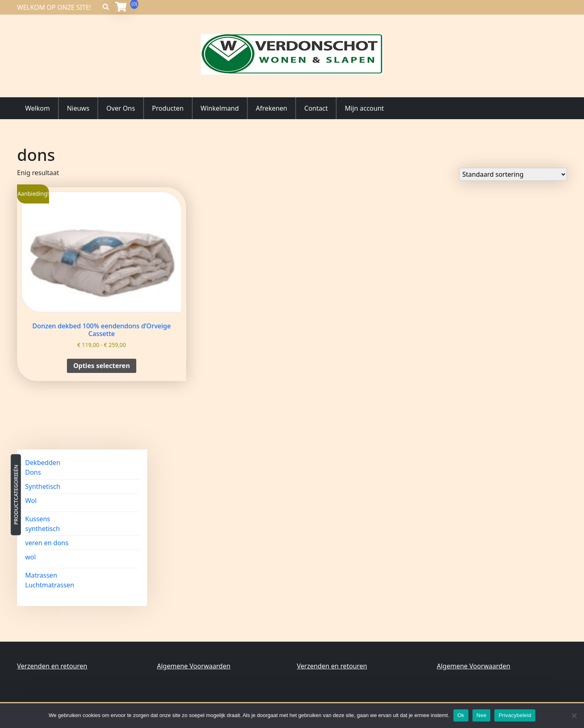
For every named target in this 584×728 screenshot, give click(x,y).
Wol (31, 501)
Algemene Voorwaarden (194, 666)
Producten (168, 108)
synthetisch (43, 529)
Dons (33, 472)
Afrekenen (272, 108)
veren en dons (47, 543)
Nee (482, 715)
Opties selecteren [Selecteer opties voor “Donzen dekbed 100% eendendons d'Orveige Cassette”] (102, 366)
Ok (461, 715)
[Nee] (574, 715)
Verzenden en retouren (52, 666)
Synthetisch (43, 486)
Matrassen (41, 575)
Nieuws (78, 108)
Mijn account (364, 108)
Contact (316, 108)
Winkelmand (220, 108)
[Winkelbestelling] (513, 174)
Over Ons (120, 108)
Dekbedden (43, 462)
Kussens (38, 519)
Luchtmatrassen (50, 585)
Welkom (38, 108)
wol (30, 557)
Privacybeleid (515, 715)
